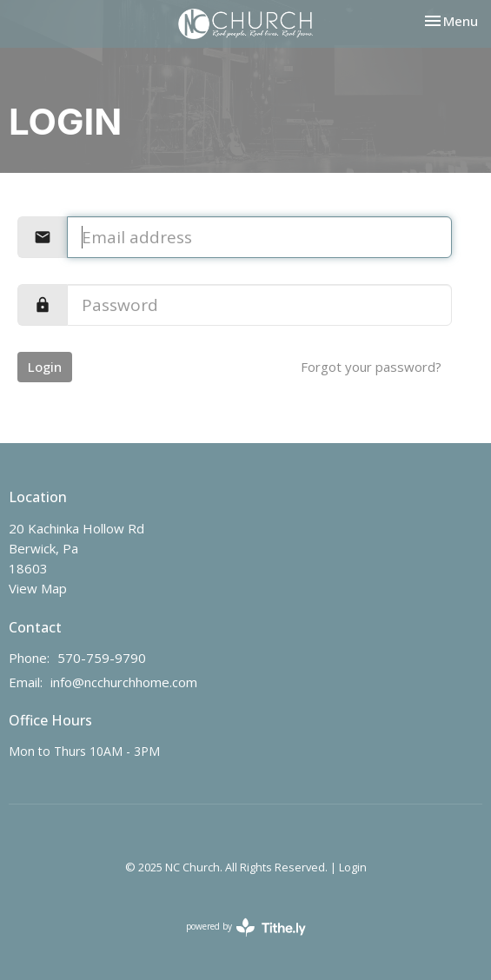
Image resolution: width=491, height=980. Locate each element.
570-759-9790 (102, 658)
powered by (246, 927)
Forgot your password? (371, 367)
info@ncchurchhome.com (124, 682)
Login (45, 367)
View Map (38, 588)
